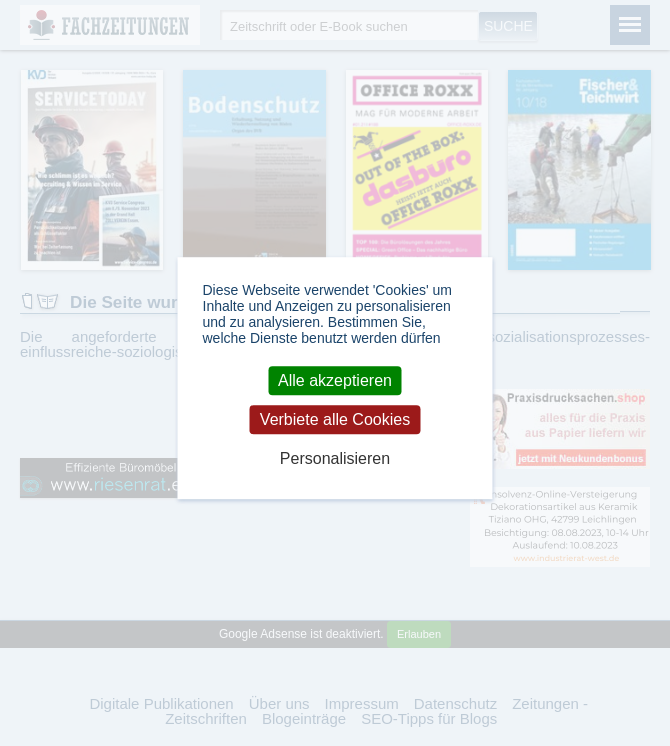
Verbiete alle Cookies (335, 419)
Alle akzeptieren (335, 380)
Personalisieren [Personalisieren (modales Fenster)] (335, 459)
